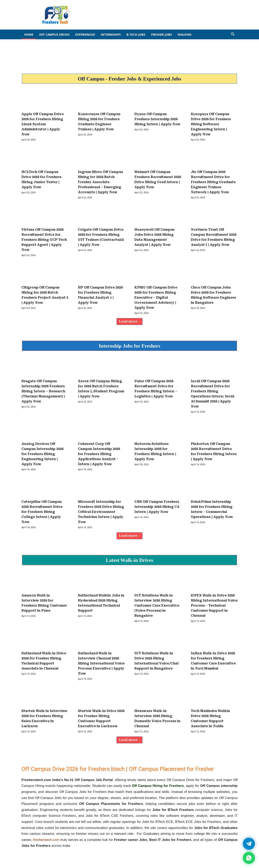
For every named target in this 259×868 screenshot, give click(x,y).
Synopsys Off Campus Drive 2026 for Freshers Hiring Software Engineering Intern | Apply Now (211, 124)
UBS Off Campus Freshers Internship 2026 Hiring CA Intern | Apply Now (157, 507)
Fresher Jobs (162, 34)
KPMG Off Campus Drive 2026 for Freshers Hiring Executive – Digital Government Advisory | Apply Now (156, 298)
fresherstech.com (46, 840)
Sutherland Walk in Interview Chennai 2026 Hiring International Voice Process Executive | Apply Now (101, 663)
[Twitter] (249, 844)
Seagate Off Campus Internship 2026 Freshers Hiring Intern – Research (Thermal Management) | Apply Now (43, 391)
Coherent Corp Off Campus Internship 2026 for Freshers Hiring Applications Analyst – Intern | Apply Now (99, 454)
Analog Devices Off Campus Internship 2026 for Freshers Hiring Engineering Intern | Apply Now (42, 454)
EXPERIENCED (85, 34)
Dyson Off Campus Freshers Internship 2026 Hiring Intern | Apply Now (157, 119)
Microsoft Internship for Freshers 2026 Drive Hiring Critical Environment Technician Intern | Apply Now (101, 512)
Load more (129, 321)
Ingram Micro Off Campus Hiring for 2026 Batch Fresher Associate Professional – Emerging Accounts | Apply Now (100, 182)
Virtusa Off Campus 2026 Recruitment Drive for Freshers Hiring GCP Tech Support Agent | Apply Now (44, 240)
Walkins (185, 34)
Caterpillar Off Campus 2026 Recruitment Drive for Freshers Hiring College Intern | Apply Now (42, 512)
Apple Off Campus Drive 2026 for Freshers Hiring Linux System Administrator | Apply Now (43, 124)
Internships (111, 34)
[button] (233, 34)
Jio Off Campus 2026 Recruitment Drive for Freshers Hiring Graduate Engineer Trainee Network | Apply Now (213, 182)
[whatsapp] (249, 858)
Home (29, 34)
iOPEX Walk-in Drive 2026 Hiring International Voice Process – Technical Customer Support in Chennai (214, 605)
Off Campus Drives (54, 34)
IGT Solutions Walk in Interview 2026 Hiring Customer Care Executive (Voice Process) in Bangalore (157, 605)
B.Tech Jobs (136, 34)
